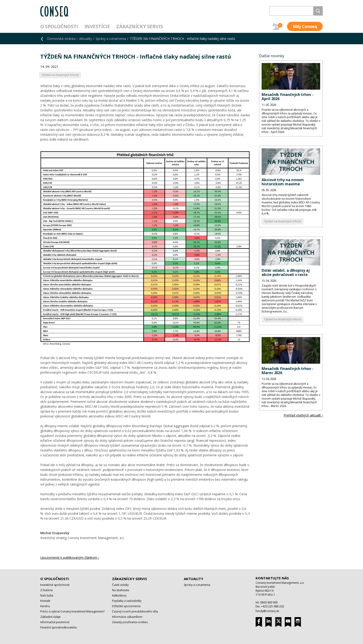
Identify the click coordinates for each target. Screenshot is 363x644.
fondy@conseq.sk (267, 611)
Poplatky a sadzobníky (127, 601)
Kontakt (45, 601)
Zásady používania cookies (130, 622)
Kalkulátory (119, 595)
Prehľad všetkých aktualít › (303, 415)
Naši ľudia (47, 595)
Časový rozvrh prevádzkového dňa (135, 611)
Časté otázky (120, 585)
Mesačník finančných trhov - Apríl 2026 (288, 97)
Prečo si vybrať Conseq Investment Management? (72, 611)
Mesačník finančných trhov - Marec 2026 (288, 371)
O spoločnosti (59, 26)
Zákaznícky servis (139, 26)
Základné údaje (50, 617)
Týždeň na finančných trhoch (283, 221)
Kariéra (45, 606)
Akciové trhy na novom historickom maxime (283, 182)
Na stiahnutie (121, 590)
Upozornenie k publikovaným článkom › (70, 557)
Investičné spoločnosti (55, 585)
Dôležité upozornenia (126, 606)
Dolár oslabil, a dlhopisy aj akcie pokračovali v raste (286, 272)
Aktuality (86, 39)
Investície (97, 26)
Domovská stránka (61, 39)
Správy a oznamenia (111, 39)
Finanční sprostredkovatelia (58, 627)
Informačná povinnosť (55, 622)
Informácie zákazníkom (127, 617)
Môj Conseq (305, 26)
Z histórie (47, 590)
